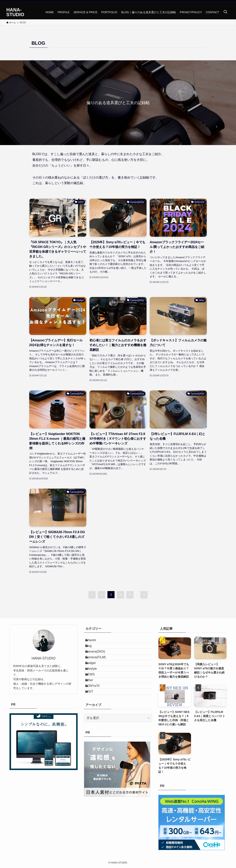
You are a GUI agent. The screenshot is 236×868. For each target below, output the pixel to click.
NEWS (94, 698)
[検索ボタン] (225, 12)
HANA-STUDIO (15, 12)
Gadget (95, 679)
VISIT (93, 726)
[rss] (227, 3)
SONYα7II (97, 717)
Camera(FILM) (100, 670)
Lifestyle (95, 689)
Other (93, 707)
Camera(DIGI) (99, 661)
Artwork (95, 642)
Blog (93, 651)
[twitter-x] (217, 3)
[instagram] (222, 3)
